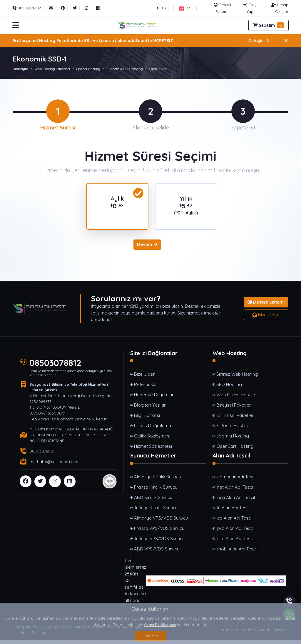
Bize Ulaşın (266, 318)
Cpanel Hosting (88, 69)
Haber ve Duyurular (154, 398)
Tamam (150, 636)
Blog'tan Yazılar (150, 409)
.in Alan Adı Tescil (233, 511)
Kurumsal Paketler (235, 419)
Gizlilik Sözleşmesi (152, 440)
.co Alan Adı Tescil (234, 521)
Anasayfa (20, 69)
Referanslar (146, 388)
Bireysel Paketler (234, 409)
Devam (147, 248)
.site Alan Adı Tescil (235, 542)
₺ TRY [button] (162, 8)
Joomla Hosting (233, 440)
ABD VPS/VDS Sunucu (157, 552)
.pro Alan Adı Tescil (235, 532)
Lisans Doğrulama (153, 429)
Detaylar (259, 41)
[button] (186, 8)
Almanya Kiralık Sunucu (157, 480)
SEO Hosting (229, 388)
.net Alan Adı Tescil (235, 491)
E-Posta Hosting (233, 429)
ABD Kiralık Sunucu (153, 501)
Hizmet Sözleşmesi (153, 450)
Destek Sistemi (266, 306)
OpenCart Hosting (235, 450)
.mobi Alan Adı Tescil (237, 552)
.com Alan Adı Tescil (236, 480)
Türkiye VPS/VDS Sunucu (159, 542)
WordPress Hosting (236, 398)
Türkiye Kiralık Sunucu (156, 511)
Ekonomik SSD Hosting (125, 69)
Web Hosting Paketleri (52, 69)
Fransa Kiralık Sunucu (156, 491)
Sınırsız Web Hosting (237, 378)
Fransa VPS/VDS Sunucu (159, 532)
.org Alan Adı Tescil (236, 501)
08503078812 (55, 367)
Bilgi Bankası (147, 419)
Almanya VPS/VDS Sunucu (161, 521)
